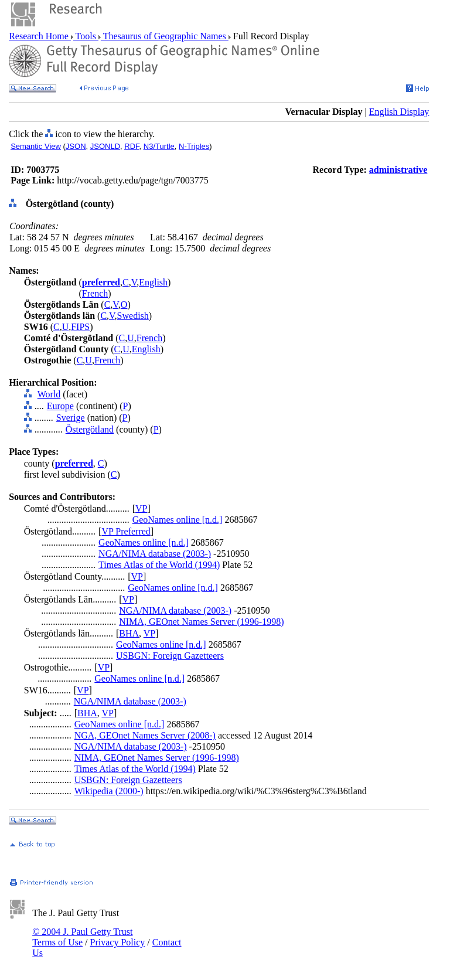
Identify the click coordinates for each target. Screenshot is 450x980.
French (95, 293)
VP (141, 508)
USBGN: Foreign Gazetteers (170, 656)
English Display (399, 112)
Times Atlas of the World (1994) (159, 565)
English (153, 282)
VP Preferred (126, 531)
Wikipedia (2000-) (109, 791)
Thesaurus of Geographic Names (165, 36)
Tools (86, 36)
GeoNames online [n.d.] (178, 520)
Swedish (133, 316)
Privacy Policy (118, 942)
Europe (60, 406)
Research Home (40, 36)
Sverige (71, 418)
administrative (398, 170)
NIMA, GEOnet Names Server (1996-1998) (201, 622)
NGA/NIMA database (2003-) (155, 554)
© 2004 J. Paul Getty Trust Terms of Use (82, 937)
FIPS (80, 327)
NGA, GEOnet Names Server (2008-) (145, 735)
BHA (129, 633)
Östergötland (90, 429)
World (49, 394)
